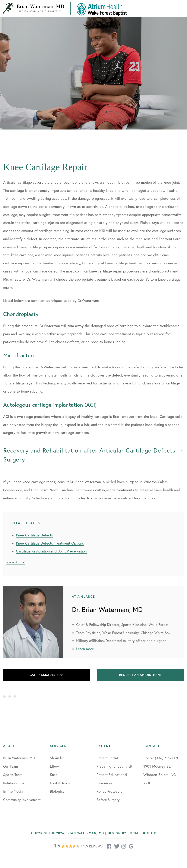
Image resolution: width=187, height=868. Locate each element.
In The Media (13, 791)
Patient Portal (107, 758)
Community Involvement (22, 800)
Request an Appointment (140, 675)
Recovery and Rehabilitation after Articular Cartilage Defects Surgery (89, 455)
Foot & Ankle (60, 783)
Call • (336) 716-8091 (47, 675)
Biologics (57, 791)
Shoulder (57, 758)
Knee (54, 775)
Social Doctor (142, 833)
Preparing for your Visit (115, 766)
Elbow (55, 766)
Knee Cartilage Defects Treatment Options (50, 543)
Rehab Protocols (110, 791)
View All (13, 562)
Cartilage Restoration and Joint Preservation (51, 551)
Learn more (85, 649)
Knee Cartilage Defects (34, 535)
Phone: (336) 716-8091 (161, 758)
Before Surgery (108, 800)
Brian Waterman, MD (19, 758)
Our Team (10, 766)
